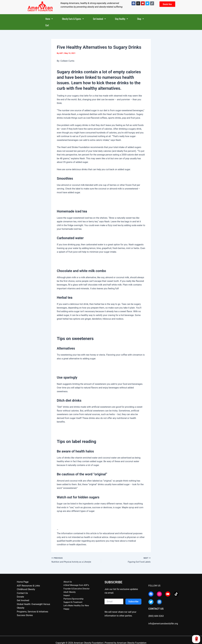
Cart (47, 25)
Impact (64, 597)
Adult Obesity (67, 594)
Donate (20, 597)
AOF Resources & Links (28, 586)
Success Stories (25, 616)
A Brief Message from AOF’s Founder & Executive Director (79, 588)
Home (49, 19)
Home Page (23, 582)
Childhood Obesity (26, 590)
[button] (49, 19)
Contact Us (22, 594)
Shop (141, 19)
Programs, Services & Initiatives (32, 612)
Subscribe (133, 602)
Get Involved (99, 19)
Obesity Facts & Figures (73, 19)
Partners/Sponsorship (72, 601)
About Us (65, 582)
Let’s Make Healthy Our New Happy (78, 608)
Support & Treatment (71, 605)
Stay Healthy (121, 19)
